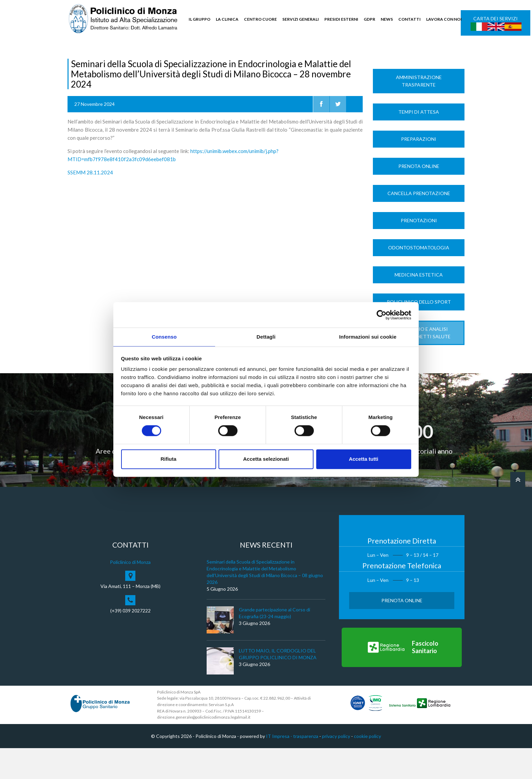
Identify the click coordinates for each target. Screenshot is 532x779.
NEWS (387, 19)
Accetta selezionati (266, 459)
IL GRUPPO (199, 19)
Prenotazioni (419, 251)
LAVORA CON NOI (444, 19)
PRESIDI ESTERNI (341, 19)
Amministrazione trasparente (419, 112)
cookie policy (367, 767)
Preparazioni (419, 170)
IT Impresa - (280, 767)
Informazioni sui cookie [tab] (368, 336)
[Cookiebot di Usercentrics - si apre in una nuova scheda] (382, 315)
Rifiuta (168, 459)
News (90, 55)
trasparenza (306, 767)
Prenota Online (419, 197)
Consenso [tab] (164, 336)
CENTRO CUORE (260, 19)
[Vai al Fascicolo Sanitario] (402, 678)
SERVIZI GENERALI (301, 19)
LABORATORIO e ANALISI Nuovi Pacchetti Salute (419, 364)
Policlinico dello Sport (419, 333)
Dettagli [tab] (266, 336)
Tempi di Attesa (419, 143)
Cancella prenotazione (419, 224)
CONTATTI (410, 19)
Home (74, 55)
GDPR (369, 19)
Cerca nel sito (444, 51)
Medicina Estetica (419, 306)
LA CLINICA (227, 19)
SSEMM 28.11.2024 (90, 203)
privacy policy (336, 767)
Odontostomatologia (419, 278)
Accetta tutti (364, 459)
